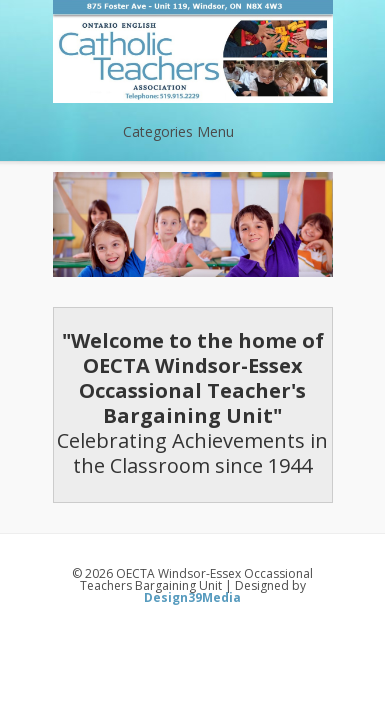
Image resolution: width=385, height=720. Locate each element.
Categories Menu (191, 131)
